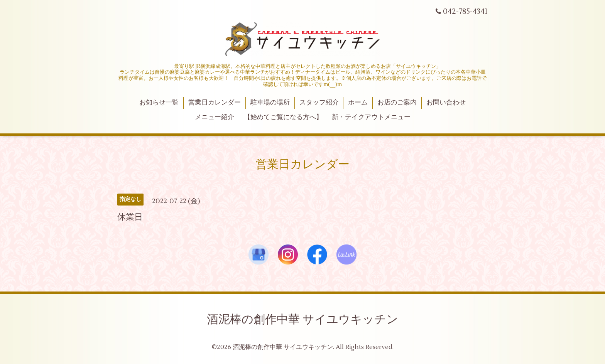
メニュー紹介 (215, 117)
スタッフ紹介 (319, 103)
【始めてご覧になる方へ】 (283, 117)
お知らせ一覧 (159, 103)
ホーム (358, 103)
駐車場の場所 (270, 103)
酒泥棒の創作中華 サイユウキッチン (302, 319)
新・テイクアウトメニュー (371, 117)
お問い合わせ (446, 103)
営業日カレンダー (215, 103)
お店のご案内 (397, 103)
